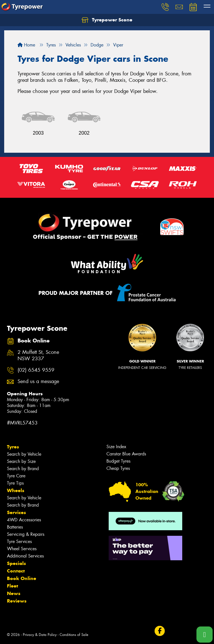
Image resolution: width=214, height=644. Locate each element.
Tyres (13, 447)
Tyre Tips (15, 483)
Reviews (17, 601)
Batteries (15, 527)
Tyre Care (16, 476)
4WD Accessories (24, 520)
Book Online (22, 578)
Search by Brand (23, 469)
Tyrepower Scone (107, 20)
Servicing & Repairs (26, 534)
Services (16, 512)
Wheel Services (22, 549)
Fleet (13, 586)
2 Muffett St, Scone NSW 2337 (38, 356)
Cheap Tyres (118, 468)
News (14, 593)
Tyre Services (19, 541)
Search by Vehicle (24, 454)
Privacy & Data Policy (40, 635)
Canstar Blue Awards (126, 454)
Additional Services (25, 556)
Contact (16, 571)
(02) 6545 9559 (36, 370)
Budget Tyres (118, 461)
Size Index (116, 447)
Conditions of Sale (74, 635)
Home (26, 45)
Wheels (16, 490)
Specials (16, 563)
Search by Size (21, 461)
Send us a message (38, 382)
